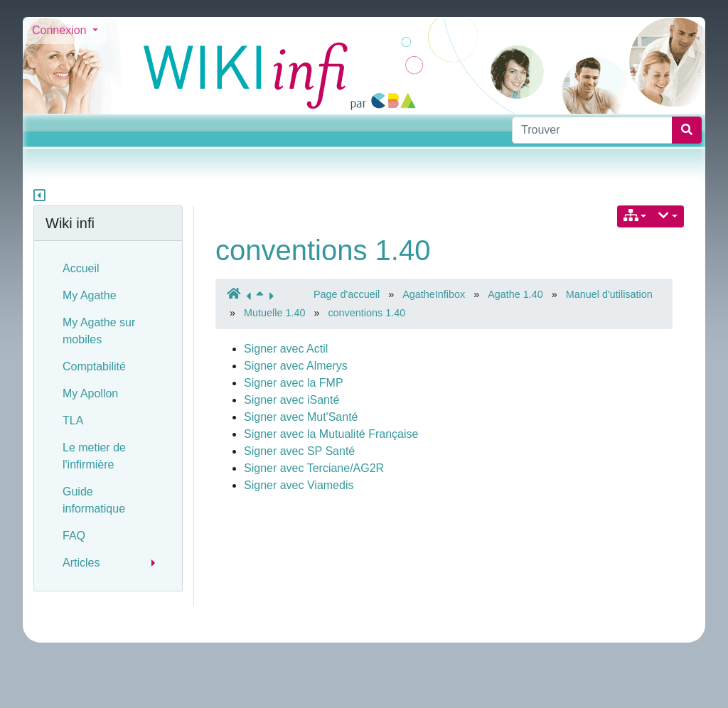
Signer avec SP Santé (299, 451)
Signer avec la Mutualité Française (331, 434)
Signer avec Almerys (296, 366)
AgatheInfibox (434, 294)
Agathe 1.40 (515, 294)
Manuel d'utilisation (609, 294)
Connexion (61, 30)
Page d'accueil (347, 294)
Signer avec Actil (286, 349)
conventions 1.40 (323, 250)
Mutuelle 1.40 (274, 313)
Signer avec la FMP (294, 383)
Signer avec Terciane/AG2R (314, 468)
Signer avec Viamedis (299, 485)
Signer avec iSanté (291, 400)
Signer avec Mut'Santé (301, 417)
